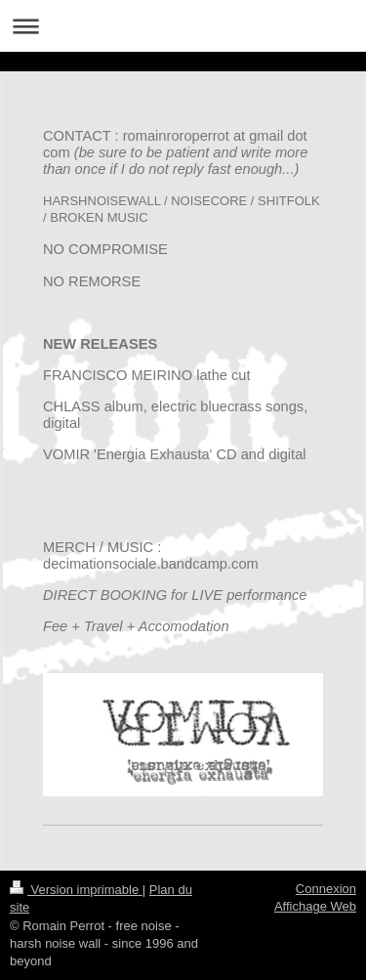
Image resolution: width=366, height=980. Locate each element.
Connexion (326, 889)
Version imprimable (76, 890)
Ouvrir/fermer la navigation (183, 26)
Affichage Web (315, 906)
